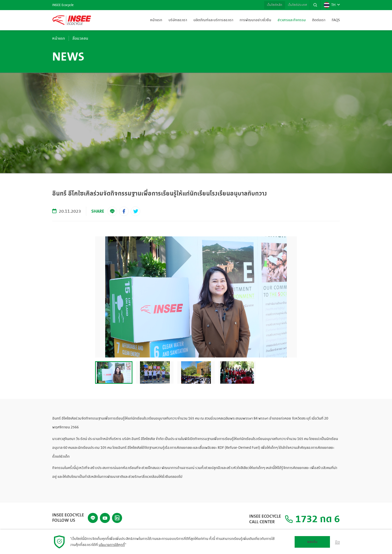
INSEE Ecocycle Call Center (256, 518)
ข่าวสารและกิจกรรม (292, 20)
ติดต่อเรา (319, 20)
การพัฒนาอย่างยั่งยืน (255, 20)
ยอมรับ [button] (312, 542)
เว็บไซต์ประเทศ (295, 5)
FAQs (336, 20)
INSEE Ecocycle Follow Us (68, 515)
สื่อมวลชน (83, 38)
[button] (314, 5)
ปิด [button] (337, 542)
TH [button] (329, 5)
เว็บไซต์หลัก (270, 5)
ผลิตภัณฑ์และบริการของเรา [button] (213, 20)
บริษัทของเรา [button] (178, 20)
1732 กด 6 (307, 518)
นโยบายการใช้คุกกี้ (112, 545)
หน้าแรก (156, 20)
